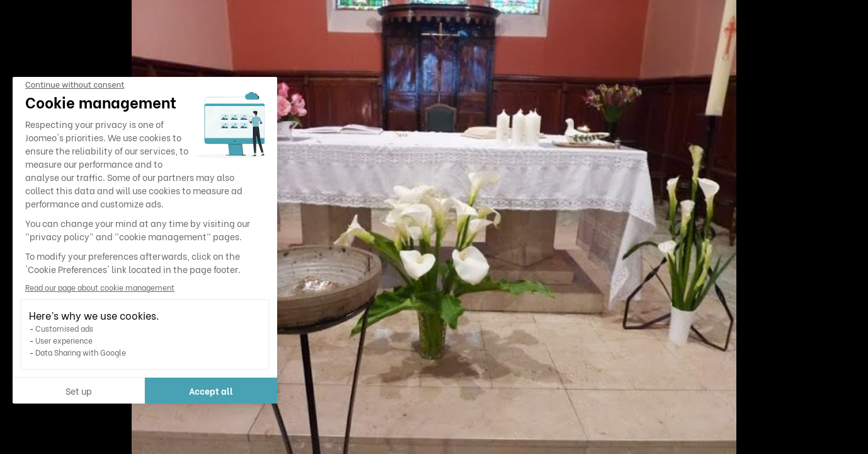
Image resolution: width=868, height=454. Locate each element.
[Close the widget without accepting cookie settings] (75, 85)
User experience (64, 340)
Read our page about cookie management (100, 287)
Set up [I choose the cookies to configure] (79, 391)
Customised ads (64, 328)
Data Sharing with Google (81, 352)
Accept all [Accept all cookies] (211, 391)
